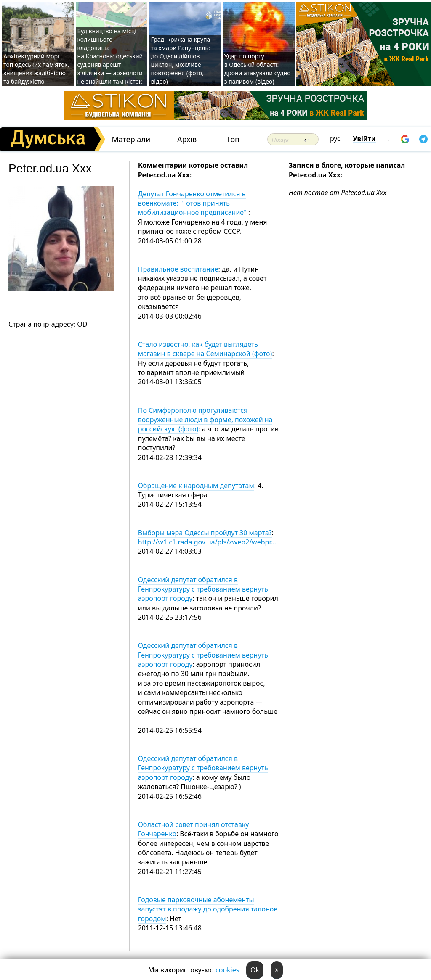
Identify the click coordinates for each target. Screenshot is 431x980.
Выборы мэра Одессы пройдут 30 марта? (205, 533)
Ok (255, 970)
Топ (233, 139)
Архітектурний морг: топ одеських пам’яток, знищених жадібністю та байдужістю (36, 69)
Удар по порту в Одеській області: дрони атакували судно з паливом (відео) (258, 69)
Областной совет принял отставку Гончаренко (194, 829)
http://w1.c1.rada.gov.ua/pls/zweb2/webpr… (207, 542)
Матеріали (131, 139)
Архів (187, 139)
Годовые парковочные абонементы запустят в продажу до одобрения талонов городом (208, 909)
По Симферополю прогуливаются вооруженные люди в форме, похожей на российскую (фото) (205, 420)
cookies (227, 970)
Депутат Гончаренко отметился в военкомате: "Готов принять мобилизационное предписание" (193, 203)
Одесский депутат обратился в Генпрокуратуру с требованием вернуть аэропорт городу (203, 589)
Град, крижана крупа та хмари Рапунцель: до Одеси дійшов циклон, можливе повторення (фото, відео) (180, 60)
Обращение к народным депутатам (196, 486)
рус (335, 138)
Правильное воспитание (178, 269)
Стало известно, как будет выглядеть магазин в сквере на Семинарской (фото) (205, 349)
